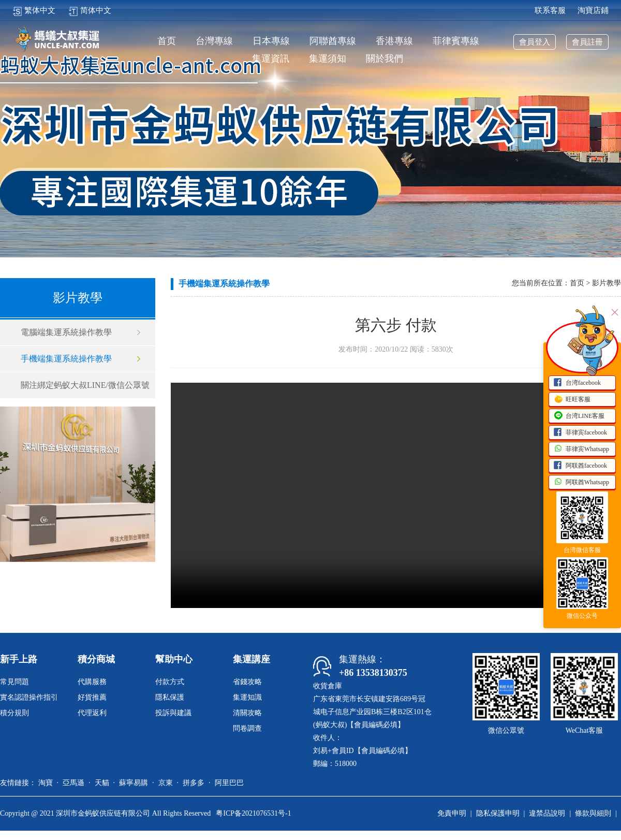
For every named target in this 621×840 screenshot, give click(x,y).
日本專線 (271, 41)
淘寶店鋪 (593, 10)
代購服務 (92, 682)
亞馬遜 (73, 783)
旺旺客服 (572, 400)
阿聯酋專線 (333, 41)
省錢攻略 (247, 682)
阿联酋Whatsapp (581, 483)
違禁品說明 (547, 813)
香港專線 (394, 41)
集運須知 (328, 59)
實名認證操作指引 (29, 697)
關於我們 (385, 59)
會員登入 (535, 42)
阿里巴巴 (229, 783)
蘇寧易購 (134, 783)
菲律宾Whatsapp (581, 450)
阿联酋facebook (580, 466)
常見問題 (14, 682)
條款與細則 (593, 813)
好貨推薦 (92, 697)
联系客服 (550, 10)
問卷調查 (247, 728)
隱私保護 (170, 697)
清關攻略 (247, 713)
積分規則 (14, 713)
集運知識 (247, 697)
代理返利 (92, 713)
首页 (167, 41)
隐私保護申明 (498, 813)
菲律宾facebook (580, 433)
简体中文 (90, 10)
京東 (166, 783)
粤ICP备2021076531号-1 (253, 813)
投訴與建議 (173, 713)
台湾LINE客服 (579, 416)
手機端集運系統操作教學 (66, 359)
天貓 (102, 783)
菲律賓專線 (456, 41)
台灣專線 (214, 41)
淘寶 (46, 783)
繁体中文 (34, 10)
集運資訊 (271, 59)
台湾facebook (577, 383)
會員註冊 (587, 42)
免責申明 (452, 813)
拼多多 (194, 783)
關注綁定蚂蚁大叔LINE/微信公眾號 (85, 385)
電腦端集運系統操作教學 (66, 332)
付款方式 (170, 682)
